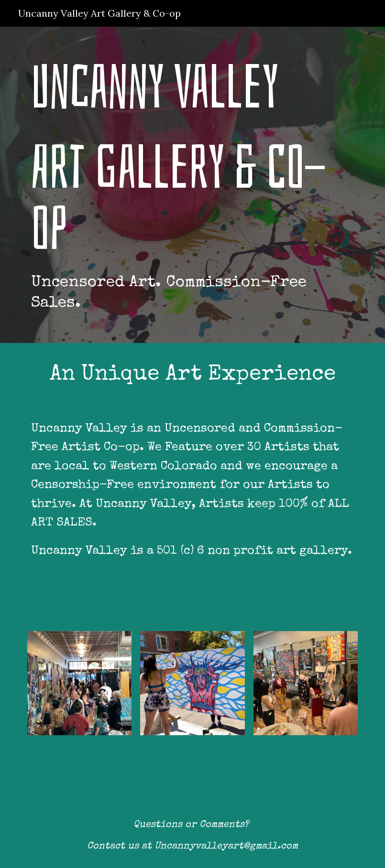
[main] (192, 185)
